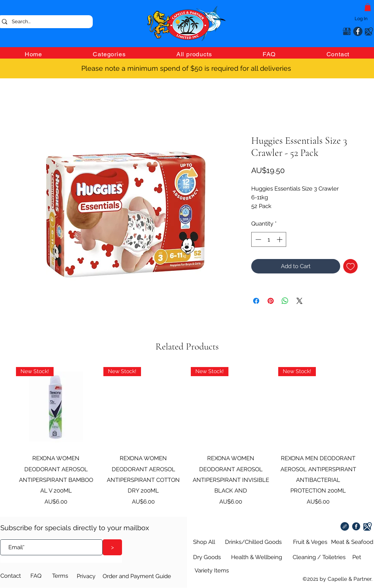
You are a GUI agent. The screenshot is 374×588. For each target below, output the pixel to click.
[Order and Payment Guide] (140, 576)
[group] (187, 436)
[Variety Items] (211, 571)
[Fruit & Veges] (309, 542)
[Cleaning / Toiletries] (319, 557)
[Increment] (280, 239)
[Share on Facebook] (256, 301)
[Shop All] (201, 542)
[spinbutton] (269, 239)
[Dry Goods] (204, 557)
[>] (112, 547)
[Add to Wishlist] (351, 266)
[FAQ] (40, 576)
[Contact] (16, 576)
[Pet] (356, 557)
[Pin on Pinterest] (271, 301)
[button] (368, 7)
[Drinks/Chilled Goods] (251, 542)
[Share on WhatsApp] (285, 301)
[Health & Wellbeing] (257, 557)
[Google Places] (347, 31)
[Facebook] (358, 31)
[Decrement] (258, 239)
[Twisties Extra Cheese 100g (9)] (345, 526)
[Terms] (62, 576)
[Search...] (44, 22)
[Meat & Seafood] (351, 542)
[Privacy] (88, 576)
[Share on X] (300, 301)
